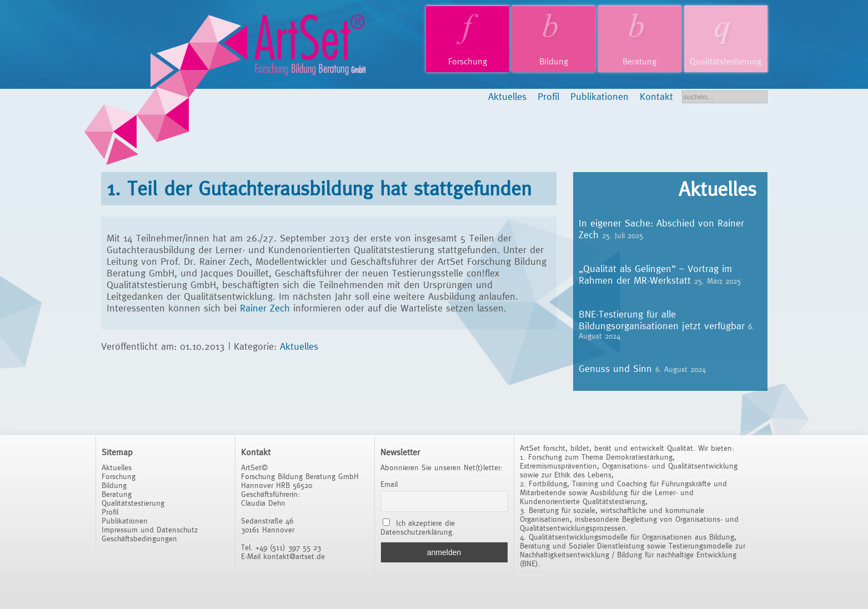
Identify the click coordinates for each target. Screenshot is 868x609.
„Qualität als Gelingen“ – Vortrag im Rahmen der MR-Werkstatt (655, 274)
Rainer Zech (267, 308)
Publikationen (599, 96)
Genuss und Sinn (615, 368)
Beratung (639, 61)
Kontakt (656, 96)
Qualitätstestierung (726, 61)
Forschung (468, 61)
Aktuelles (507, 96)
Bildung (554, 61)
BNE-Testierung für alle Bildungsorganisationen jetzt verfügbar (662, 320)
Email (389, 484)
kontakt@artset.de (294, 556)
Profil (548, 96)
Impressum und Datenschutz (150, 530)
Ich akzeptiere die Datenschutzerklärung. (418, 527)
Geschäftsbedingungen (139, 538)
